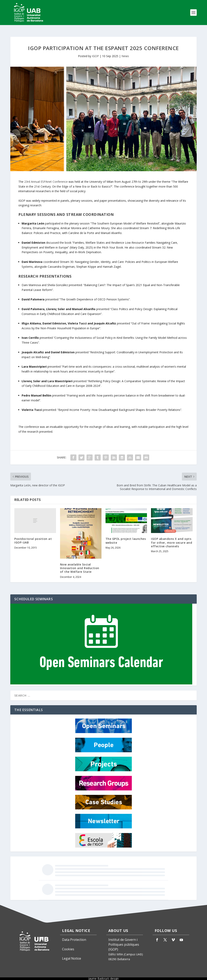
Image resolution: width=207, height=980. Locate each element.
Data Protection (74, 936)
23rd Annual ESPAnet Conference (46, 178)
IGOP (95, 52)
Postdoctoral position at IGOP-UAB (33, 537)
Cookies (68, 945)
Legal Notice (72, 955)
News (125, 52)
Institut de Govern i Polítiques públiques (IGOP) (124, 941)
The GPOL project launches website (126, 537)
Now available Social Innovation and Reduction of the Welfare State (80, 564)
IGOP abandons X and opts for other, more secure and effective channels (172, 539)
